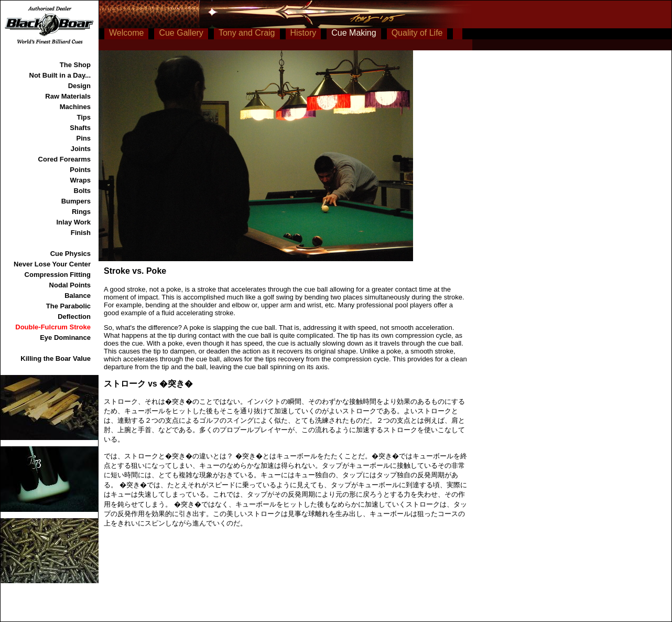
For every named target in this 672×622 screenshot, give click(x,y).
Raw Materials (68, 96)
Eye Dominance (65, 337)
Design (79, 86)
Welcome (126, 33)
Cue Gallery (181, 33)
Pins (84, 138)
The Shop (75, 65)
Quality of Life (417, 33)
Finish (81, 233)
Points (80, 170)
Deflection (74, 317)
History (304, 33)
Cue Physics (71, 254)
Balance (78, 296)
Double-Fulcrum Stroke (53, 327)
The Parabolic (68, 306)
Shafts (80, 128)
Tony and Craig (247, 33)
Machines (75, 107)
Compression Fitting (58, 275)
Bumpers (76, 201)
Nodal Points (70, 285)
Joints (81, 149)
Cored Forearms (64, 159)
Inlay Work (73, 222)
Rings (81, 212)
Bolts (83, 191)
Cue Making (354, 33)
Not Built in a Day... (60, 75)
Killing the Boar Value (56, 358)
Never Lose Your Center (52, 264)
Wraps (81, 180)
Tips (84, 117)
